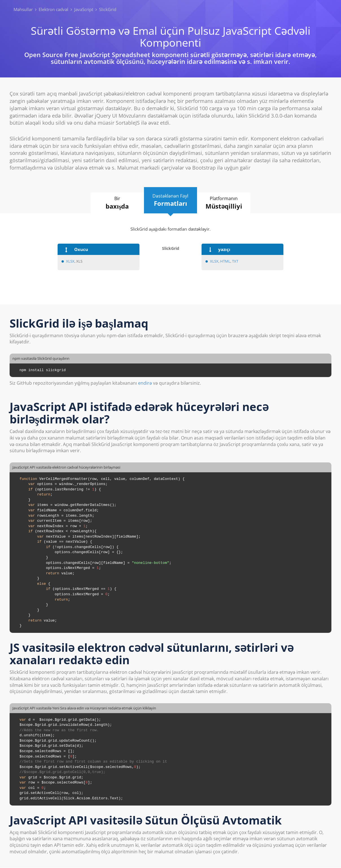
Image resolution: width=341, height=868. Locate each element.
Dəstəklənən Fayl (171, 200)
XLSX (70, 261)
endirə (145, 383)
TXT (235, 261)
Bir (114, 203)
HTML (225, 261)
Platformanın (227, 203)
